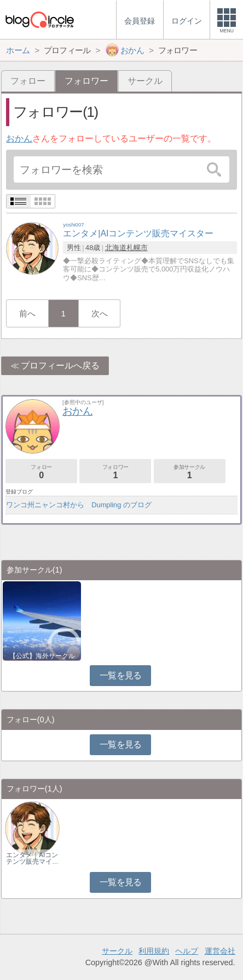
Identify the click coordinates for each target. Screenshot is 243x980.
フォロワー (115, 472)
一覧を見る (121, 675)
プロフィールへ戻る (60, 366)
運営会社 (220, 951)
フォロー (28, 81)
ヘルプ (187, 951)
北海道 (116, 248)
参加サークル (190, 472)
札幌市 (137, 248)
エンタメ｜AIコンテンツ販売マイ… (32, 858)
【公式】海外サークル (42, 656)
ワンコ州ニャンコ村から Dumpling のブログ (79, 505)
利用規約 (154, 951)
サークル (145, 81)
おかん (19, 138)
